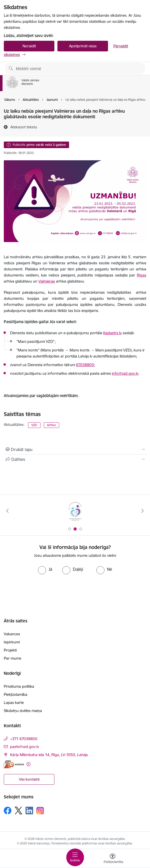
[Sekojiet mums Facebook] (8, 811)
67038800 (85, 365)
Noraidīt (29, 46)
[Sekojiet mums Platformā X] (18, 811)
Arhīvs (51, 425)
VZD (34, 425)
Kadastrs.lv (112, 333)
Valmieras (47, 281)
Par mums (13, 658)
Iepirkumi (12, 642)
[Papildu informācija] (28, 764)
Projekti (10, 650)
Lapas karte (14, 703)
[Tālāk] (143, 511)
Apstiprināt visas (83, 46)
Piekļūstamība (16, 694)
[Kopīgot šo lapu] (75, 459)
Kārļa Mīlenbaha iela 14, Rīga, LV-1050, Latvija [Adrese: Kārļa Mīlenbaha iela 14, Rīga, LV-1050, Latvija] (49, 755)
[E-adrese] (14, 764)
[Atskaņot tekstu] (24, 127)
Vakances (12, 634)
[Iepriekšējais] (7, 511)
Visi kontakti (29, 779)
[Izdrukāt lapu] (75, 449)
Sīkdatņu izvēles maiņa (23, 711)
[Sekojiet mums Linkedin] (29, 811)
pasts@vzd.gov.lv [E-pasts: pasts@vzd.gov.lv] (25, 747)
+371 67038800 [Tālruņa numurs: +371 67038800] (24, 739)
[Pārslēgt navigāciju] (75, 857)
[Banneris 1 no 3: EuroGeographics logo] (75, 511)
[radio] (45, 569)
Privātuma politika (19, 686)
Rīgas (142, 275)
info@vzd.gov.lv (125, 373)
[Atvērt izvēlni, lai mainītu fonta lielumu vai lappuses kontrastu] (113, 859)
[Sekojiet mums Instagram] (40, 811)
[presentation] (75, 593)
